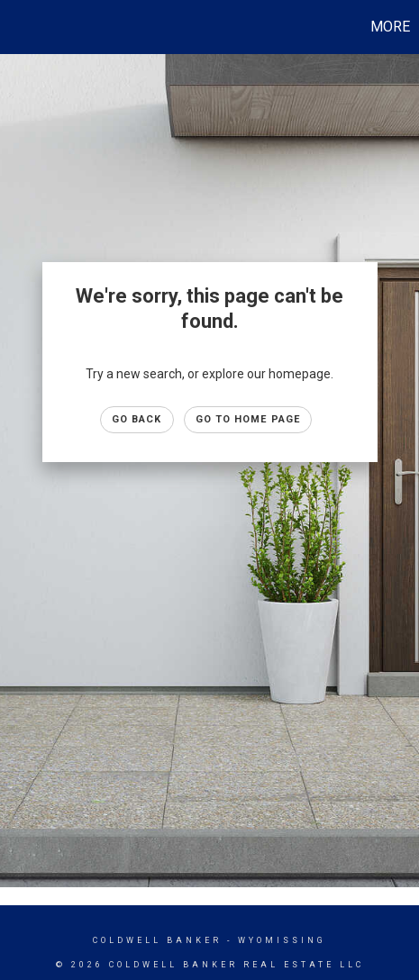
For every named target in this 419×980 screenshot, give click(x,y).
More (390, 27)
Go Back (137, 419)
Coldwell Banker (157, 940)
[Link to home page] (16, 27)
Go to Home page (248, 419)
